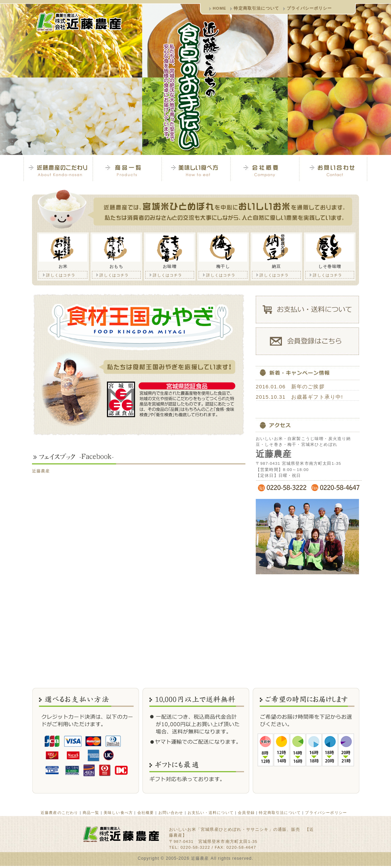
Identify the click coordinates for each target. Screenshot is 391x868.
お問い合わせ (171, 813)
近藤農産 (41, 471)
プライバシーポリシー (309, 8)
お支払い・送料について (211, 813)
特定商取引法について (256, 8)
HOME (219, 8)
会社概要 (146, 813)
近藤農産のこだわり (59, 813)
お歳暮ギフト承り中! (317, 397)
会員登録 (246, 813)
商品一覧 (91, 813)
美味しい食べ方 (118, 813)
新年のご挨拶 (308, 386)
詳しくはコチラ (57, 274)
